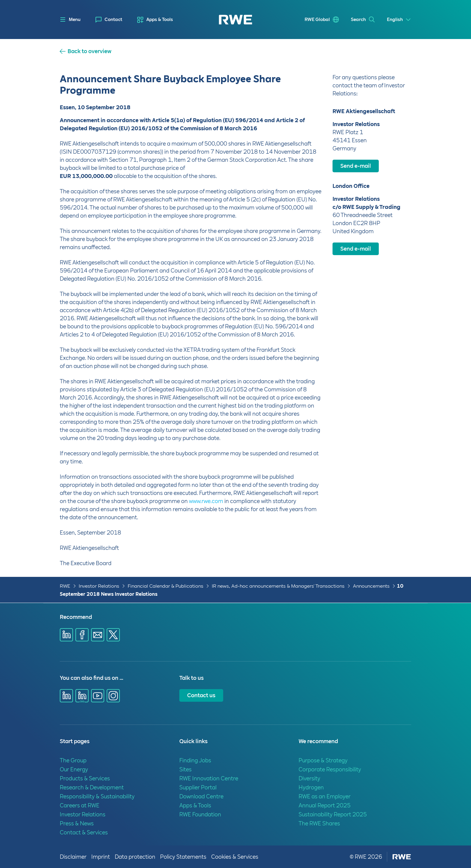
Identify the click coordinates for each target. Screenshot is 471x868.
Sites (185, 769)
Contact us (201, 695)
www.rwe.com (206, 501)
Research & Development (92, 787)
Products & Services (85, 778)
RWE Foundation (200, 814)
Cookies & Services (235, 857)
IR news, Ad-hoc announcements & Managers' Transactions (278, 586)
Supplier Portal (198, 787)
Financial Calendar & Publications (166, 586)
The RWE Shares (319, 823)
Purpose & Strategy (323, 760)
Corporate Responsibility (330, 769)
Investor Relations (99, 586)
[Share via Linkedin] (66, 635)
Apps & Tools (160, 20)
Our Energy (74, 769)
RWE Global (317, 20)
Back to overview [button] (90, 51)
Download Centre (201, 796)
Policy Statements (183, 857)
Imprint (101, 857)
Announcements (371, 586)
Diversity (309, 778)
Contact (113, 20)
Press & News (77, 823)
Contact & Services (84, 832)
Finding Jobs (195, 760)
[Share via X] (113, 635)
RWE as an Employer (325, 796)
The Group (73, 760)
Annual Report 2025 (325, 805)
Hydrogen (311, 787)
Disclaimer (73, 857)
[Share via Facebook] (82, 635)
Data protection (135, 857)
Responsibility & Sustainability (97, 796)
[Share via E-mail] (98, 635)
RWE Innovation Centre (209, 778)
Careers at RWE (80, 805)
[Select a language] (399, 20)
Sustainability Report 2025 (333, 814)
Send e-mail (356, 166)
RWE (65, 586)
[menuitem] (109, 20)
